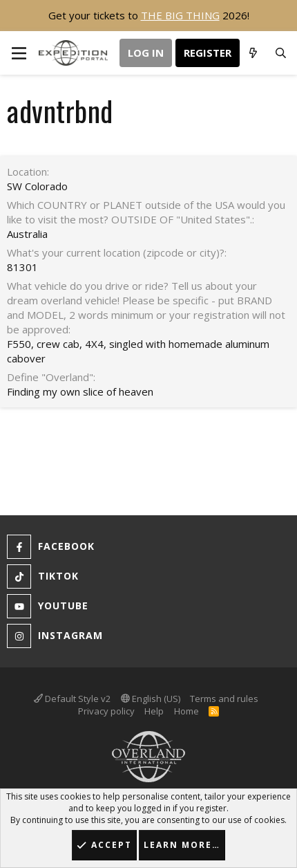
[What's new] (253, 53)
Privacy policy (106, 711)
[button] (19, 53)
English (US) (151, 699)
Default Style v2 (72, 699)
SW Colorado (37, 186)
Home (186, 711)
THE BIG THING (180, 15)
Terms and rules (224, 699)
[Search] (281, 53)
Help (154, 711)
